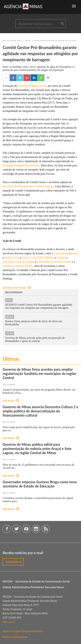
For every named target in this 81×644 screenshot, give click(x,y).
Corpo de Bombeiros (65, 253)
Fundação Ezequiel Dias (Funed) (21, 165)
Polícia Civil (29, 258)
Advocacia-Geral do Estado (18, 262)
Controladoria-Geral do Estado (54, 262)
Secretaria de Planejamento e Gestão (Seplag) (28, 186)
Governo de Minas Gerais (32, 86)
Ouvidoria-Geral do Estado (18, 266)
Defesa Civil (11, 258)
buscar (62, 24)
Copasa (61, 258)
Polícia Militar (45, 258)
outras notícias (17, 288)
